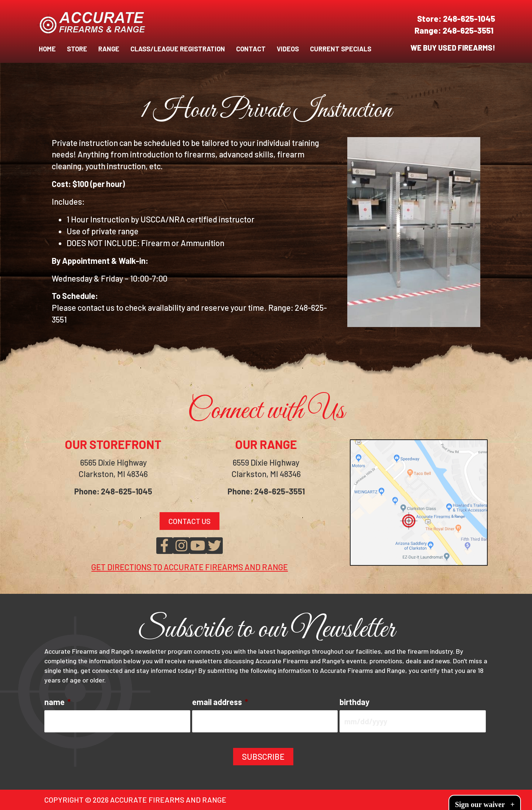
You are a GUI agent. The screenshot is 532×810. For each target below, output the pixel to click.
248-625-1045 (469, 18)
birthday (354, 702)
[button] (165, 546)
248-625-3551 (469, 30)
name (57, 702)
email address (220, 702)
